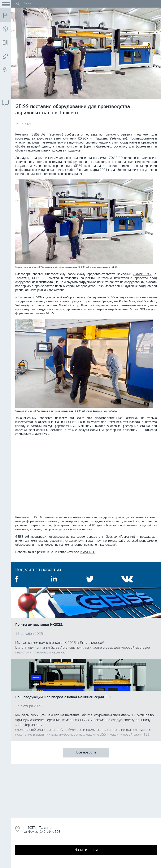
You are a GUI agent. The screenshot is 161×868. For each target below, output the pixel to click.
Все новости (86, 753)
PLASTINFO (88, 552)
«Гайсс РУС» (142, 274)
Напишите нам (86, 850)
